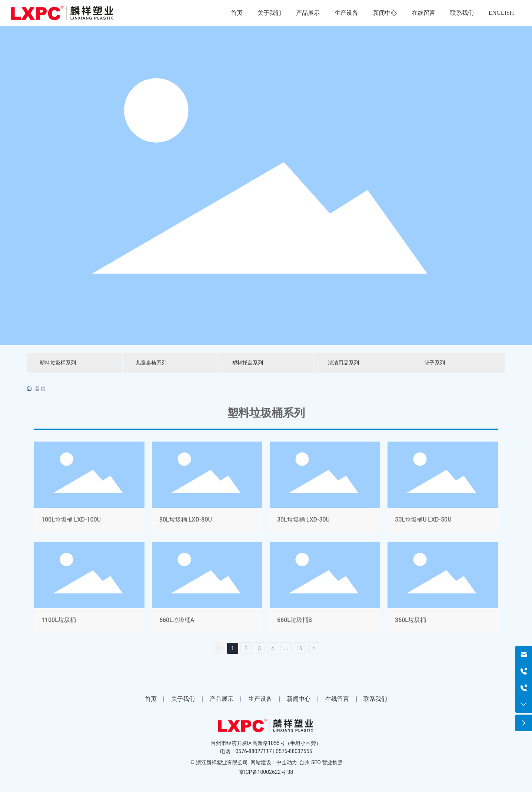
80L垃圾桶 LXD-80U (207, 488)
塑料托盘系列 (247, 363)
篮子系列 (435, 363)
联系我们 (375, 699)
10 (299, 648)
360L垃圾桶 (443, 588)
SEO (316, 762)
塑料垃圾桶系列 (58, 363)
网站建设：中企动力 (274, 762)
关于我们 (183, 699)
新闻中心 (299, 699)
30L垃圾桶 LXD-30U (325, 488)
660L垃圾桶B (325, 588)
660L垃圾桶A (207, 588)
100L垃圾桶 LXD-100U (89, 488)
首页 (151, 699)
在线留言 (337, 699)
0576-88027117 (254, 751)
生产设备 (260, 699)
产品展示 (222, 699)
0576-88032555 (294, 751)
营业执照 (332, 762)
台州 (305, 762)
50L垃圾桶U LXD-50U (443, 488)
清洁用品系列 (343, 363)
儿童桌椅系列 (151, 363)
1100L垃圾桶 (89, 588)
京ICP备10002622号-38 (266, 772)
